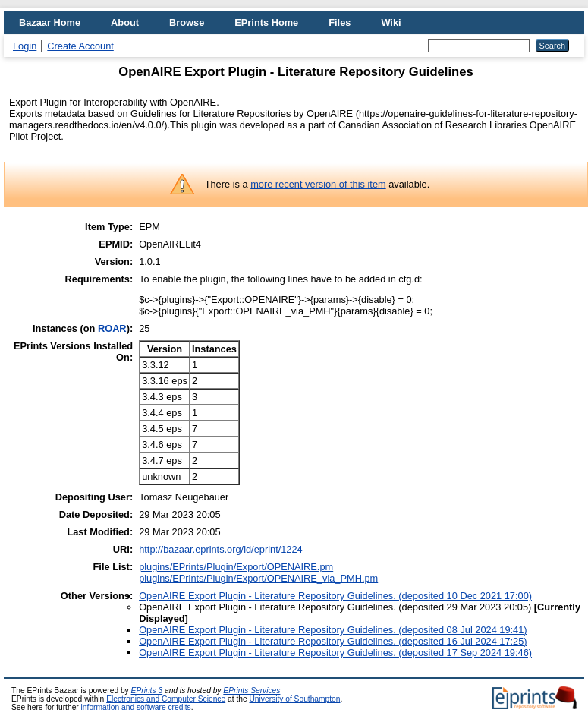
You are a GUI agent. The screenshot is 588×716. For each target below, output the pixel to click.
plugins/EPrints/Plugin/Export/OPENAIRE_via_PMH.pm (258, 578)
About (125, 22)
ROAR (112, 328)
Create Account (80, 46)
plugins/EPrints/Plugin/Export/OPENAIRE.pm (236, 567)
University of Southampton (294, 699)
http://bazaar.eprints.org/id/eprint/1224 (221, 549)
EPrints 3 (147, 691)
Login (25, 46)
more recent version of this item (318, 184)
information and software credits (136, 707)
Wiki (391, 22)
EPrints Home (266, 22)
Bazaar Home (50, 22)
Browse (187, 22)
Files (340, 22)
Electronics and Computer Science (166, 699)
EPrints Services (252, 691)
